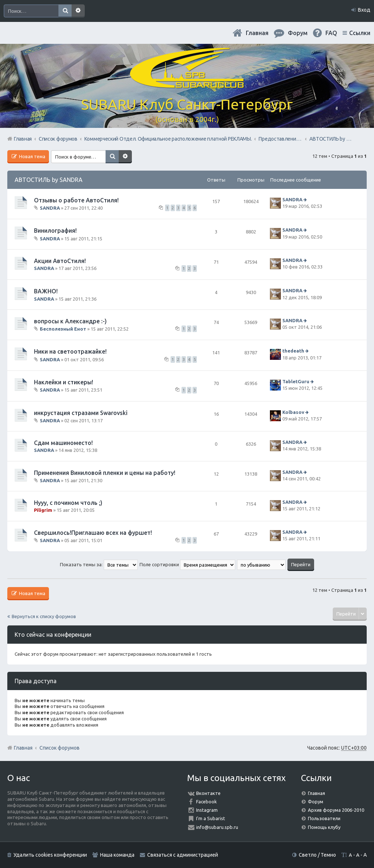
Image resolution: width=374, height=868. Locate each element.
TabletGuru (296, 381)
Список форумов (60, 748)
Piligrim (43, 510)
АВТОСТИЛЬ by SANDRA (49, 180)
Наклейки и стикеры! (64, 382)
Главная (257, 33)
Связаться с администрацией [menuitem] (183, 855)
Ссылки (360, 33)
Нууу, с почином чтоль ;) (68, 503)
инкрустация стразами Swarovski (81, 413)
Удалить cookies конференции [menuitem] (50, 855)
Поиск (65, 11)
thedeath (293, 351)
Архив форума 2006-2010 (336, 810)
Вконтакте (208, 793)
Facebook (207, 802)
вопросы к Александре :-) (70, 321)
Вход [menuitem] (364, 10)
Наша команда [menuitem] (117, 855)
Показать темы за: (99, 564)
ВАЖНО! (46, 291)
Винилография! (55, 231)
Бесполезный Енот (63, 329)
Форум (316, 802)
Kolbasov (293, 412)
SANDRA (50, 208)
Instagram (207, 810)
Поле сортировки (187, 564)
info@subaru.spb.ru (217, 827)
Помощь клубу (324, 827)
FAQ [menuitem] (331, 33)
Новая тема (32, 156)
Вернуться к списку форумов (44, 616)
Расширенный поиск (78, 11)
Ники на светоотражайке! (70, 351)
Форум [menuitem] (298, 33)
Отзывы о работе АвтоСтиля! (76, 200)
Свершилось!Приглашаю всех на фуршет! (93, 533)
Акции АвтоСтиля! (60, 261)
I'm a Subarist (211, 818)
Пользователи (324, 818)
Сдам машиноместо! (63, 443)
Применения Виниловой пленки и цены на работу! (105, 473)
